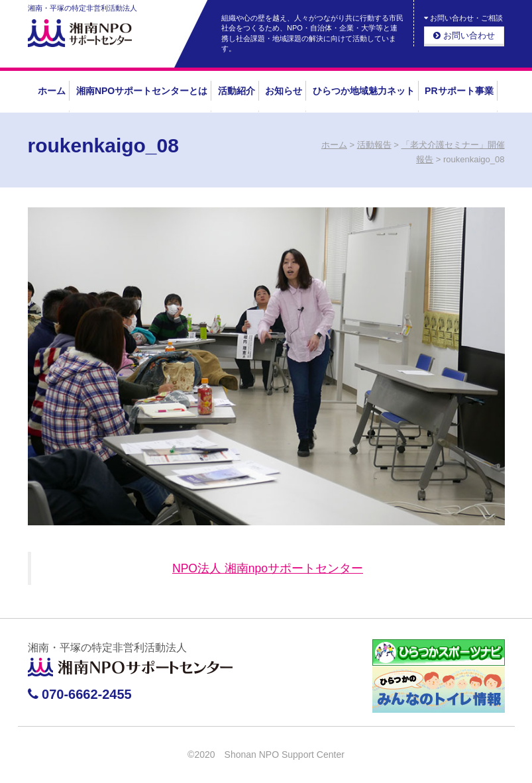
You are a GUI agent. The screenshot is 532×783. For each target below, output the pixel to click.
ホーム (52, 91)
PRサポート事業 (459, 91)
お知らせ (284, 91)
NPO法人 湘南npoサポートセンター (268, 568)
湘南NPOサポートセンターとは (142, 91)
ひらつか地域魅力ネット (364, 91)
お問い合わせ (464, 35)
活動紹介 (237, 91)
